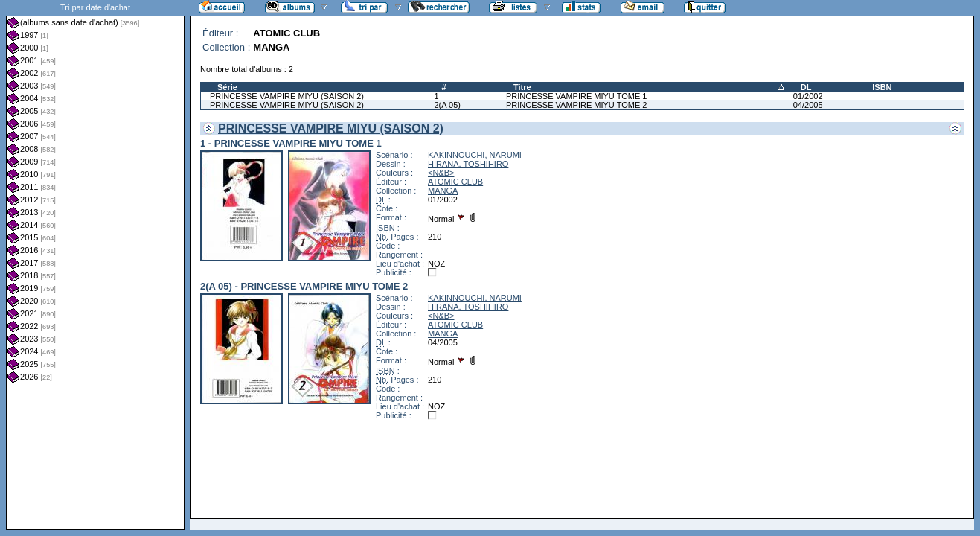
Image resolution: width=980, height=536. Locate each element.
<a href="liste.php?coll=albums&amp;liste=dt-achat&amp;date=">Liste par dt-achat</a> (95, 265)
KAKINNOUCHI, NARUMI (475, 155)
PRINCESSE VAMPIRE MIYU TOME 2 (577, 105)
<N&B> (441, 173)
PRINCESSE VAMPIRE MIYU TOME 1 (577, 96)
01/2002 (808, 96)
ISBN (882, 87)
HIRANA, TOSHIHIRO (468, 164)
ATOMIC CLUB (455, 182)
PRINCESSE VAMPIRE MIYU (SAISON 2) (287, 96)
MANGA (443, 191)
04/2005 (808, 105)
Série (227, 87)
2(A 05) (447, 105)
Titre (522, 87)
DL (806, 87)
